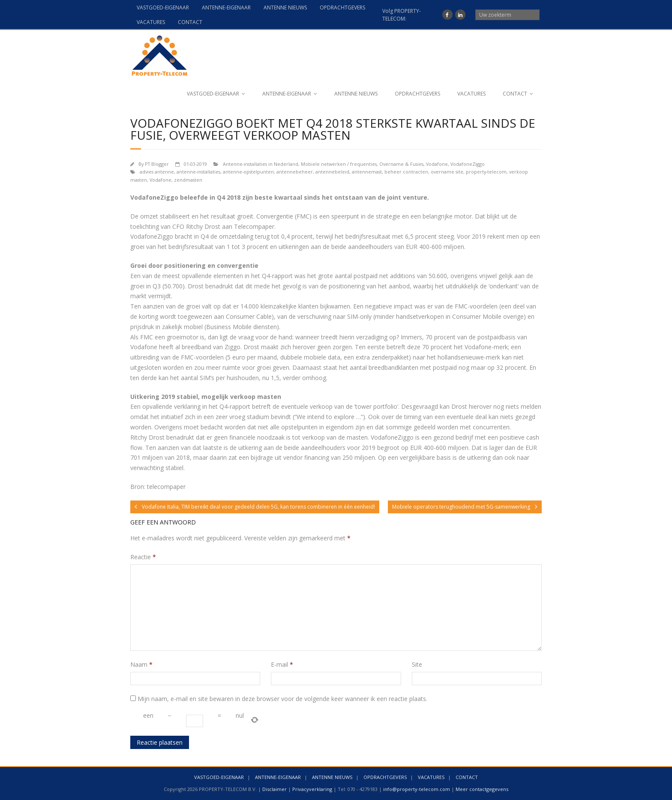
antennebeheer (295, 172)
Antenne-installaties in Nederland (261, 164)
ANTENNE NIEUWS (285, 7)
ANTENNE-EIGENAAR (226, 7)
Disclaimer (274, 789)
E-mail (282, 664)
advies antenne (157, 172)
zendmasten (188, 180)
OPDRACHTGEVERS (342, 7)
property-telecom (486, 172)
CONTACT (190, 22)
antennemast (367, 172)
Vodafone (437, 164)
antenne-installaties (198, 172)
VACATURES (151, 22)
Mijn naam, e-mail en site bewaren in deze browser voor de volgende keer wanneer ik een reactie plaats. (282, 699)
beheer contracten (406, 172)
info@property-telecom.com (417, 789)
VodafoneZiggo (468, 164)
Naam (141, 664)
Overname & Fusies (401, 164)
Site (417, 664)
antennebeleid (332, 172)
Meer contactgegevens (482, 789)
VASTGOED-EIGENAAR (163, 7)
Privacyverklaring (312, 789)
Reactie (143, 557)
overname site (447, 172)
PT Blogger (157, 164)
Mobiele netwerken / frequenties (339, 164)
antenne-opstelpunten (248, 172)
